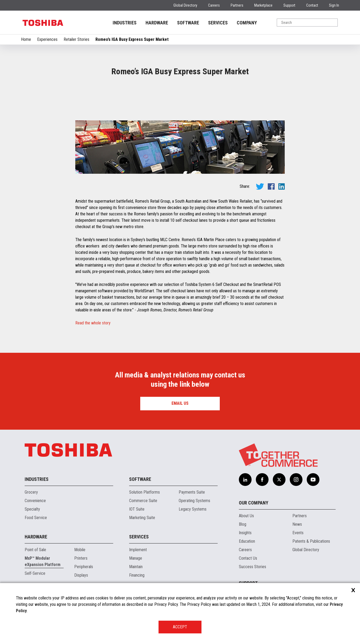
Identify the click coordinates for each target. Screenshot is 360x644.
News (297, 524)
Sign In (334, 5)
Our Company (254, 503)
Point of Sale (35, 550)
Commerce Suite (143, 501)
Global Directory (185, 5)
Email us (180, 403)
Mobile (80, 550)
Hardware (36, 537)
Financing (137, 575)
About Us (246, 516)
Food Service (36, 518)
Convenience (35, 501)
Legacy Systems (193, 509)
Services (139, 537)
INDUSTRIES (125, 23)
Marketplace (263, 5)
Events (298, 533)
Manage (136, 558)
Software (140, 479)
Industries (37, 479)
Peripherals (84, 567)
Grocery (31, 492)
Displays (81, 575)
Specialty (32, 509)
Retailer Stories (76, 39)
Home (26, 39)
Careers (214, 5)
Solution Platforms (144, 492)
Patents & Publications (311, 541)
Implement (138, 550)
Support (289, 5)
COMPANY (247, 23)
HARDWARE (157, 23)
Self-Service (35, 573)
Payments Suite (192, 492)
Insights (245, 533)
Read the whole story (93, 323)
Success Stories (253, 567)
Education (247, 541)
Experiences (47, 39)
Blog (243, 524)
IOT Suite (137, 509)
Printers (81, 558)
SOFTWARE (188, 23)
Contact (312, 5)
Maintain (136, 567)
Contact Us (248, 558)
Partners (237, 5)
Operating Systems (194, 501)
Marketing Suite (142, 518)
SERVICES (218, 23)
